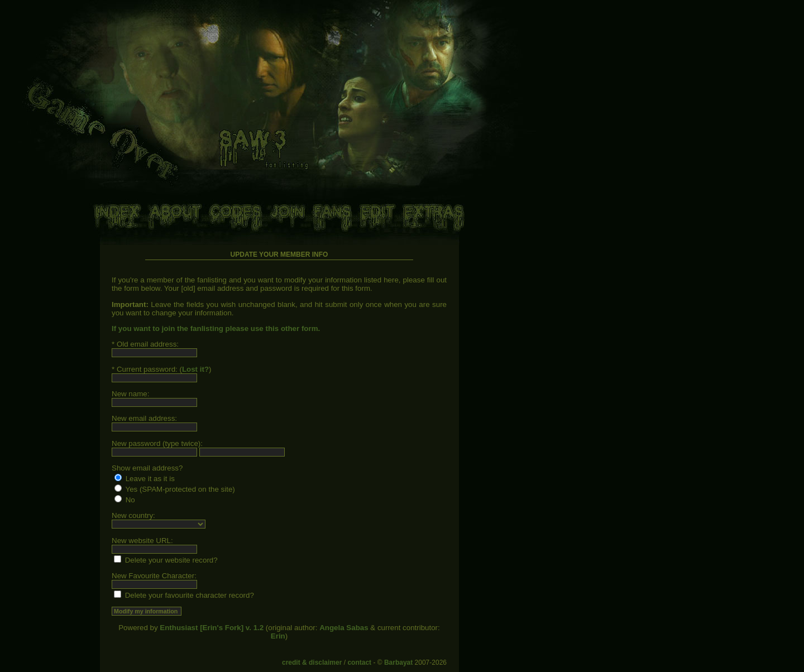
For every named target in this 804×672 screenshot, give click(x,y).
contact (359, 663)
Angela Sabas (344, 628)
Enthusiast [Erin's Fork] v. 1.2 (212, 628)
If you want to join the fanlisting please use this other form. (216, 328)
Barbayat (398, 663)
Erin (278, 636)
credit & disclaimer (312, 663)
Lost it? (195, 369)
